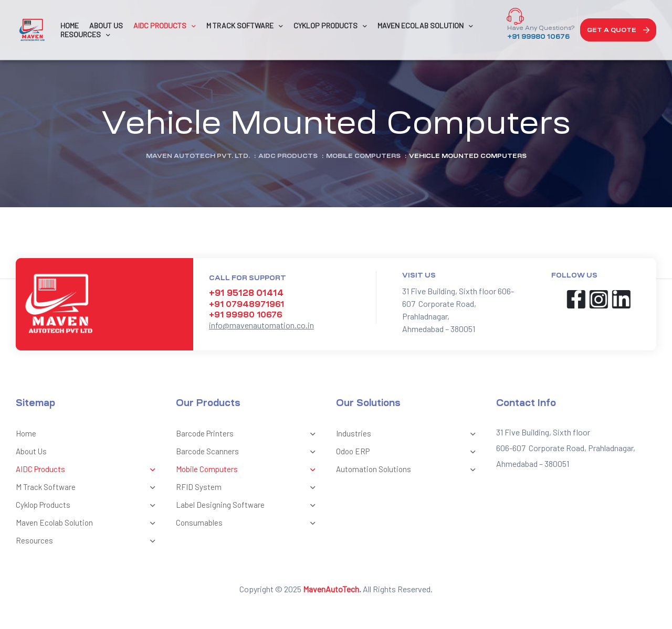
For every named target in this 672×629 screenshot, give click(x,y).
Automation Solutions (408, 470)
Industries (408, 434)
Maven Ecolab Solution (88, 524)
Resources (88, 541)
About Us (31, 451)
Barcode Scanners (248, 452)
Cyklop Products (88, 506)
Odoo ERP (408, 452)
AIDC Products (88, 470)
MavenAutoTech (331, 589)
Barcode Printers (248, 434)
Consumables (248, 524)
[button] (618, 30)
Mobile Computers (248, 470)
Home (26, 433)
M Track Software (88, 488)
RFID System (248, 488)
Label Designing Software (248, 506)
